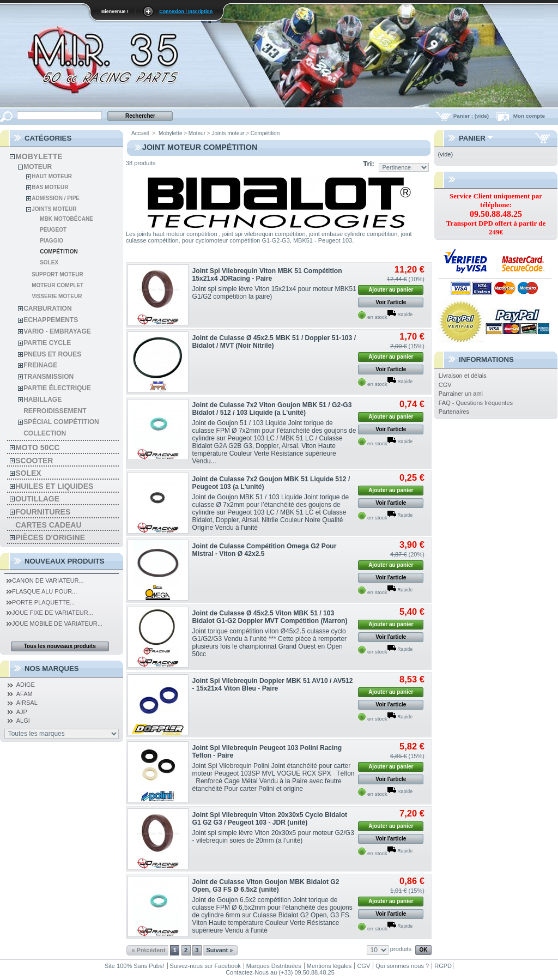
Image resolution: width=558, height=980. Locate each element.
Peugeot (53, 230)
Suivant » (219, 950)
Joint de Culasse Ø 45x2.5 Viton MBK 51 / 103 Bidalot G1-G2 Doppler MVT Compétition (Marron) (270, 617)
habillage (43, 400)
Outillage (37, 499)
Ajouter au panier (391, 290)
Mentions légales (329, 966)
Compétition (59, 252)
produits (401, 949)
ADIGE (26, 685)
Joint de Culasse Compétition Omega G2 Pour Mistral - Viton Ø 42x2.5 (265, 550)
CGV (445, 385)
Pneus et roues (52, 354)
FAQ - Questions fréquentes (476, 403)
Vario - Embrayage (57, 331)
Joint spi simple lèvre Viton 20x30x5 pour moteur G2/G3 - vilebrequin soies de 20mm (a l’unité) (273, 837)
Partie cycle (47, 343)
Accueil (140, 133)
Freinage (40, 365)
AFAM (25, 694)
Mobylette (39, 156)
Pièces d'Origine (50, 537)
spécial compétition (61, 422)
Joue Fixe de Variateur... (50, 613)
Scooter (34, 461)
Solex (49, 262)
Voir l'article (391, 302)
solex (28, 473)
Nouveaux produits (65, 561)
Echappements (51, 320)
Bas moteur (50, 187)
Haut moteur (52, 176)
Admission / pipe (56, 198)
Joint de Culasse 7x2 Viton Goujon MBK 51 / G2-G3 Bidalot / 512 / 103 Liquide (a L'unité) (272, 409)
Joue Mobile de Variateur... (54, 624)
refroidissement (55, 411)
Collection (45, 433)
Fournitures (43, 512)
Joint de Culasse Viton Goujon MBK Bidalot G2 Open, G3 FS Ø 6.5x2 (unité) (266, 886)
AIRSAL (27, 703)
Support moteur (57, 274)
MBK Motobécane (66, 219)
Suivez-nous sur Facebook (205, 966)
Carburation (47, 308)
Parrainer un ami (461, 394)
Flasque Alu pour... (42, 591)
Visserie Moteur (57, 296)
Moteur (38, 167)
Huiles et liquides (54, 486)
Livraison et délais (463, 376)
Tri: (369, 164)
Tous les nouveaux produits (60, 646)
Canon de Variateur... (45, 580)
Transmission (48, 377)
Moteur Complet (57, 285)
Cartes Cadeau (48, 525)
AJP (22, 712)
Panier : (472, 116)
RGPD (443, 966)
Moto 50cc (37, 447)
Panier (472, 138)
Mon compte (529, 116)
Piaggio (51, 241)
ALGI (23, 721)
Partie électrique (57, 388)
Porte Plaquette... (41, 602)
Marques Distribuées (274, 966)
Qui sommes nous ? (402, 966)
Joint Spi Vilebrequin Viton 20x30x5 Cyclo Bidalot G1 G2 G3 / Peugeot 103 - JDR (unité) (270, 819)
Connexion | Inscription (186, 11)
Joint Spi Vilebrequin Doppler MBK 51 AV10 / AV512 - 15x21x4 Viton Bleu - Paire (273, 685)
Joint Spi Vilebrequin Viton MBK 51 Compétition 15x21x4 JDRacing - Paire (267, 275)
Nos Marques (52, 669)
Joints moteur (54, 209)
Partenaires (454, 412)
